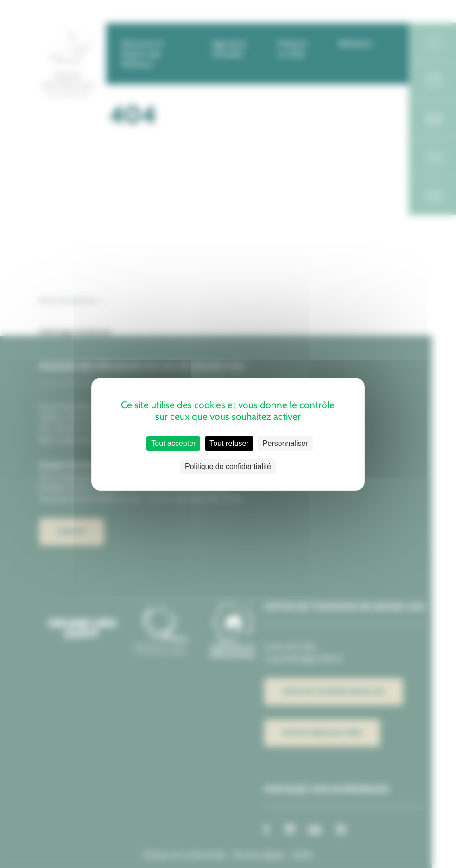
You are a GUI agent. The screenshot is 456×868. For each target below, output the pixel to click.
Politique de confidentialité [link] (228, 466)
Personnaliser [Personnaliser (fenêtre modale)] (285, 443)
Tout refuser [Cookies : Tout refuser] (229, 443)
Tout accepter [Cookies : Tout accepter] (173, 443)
